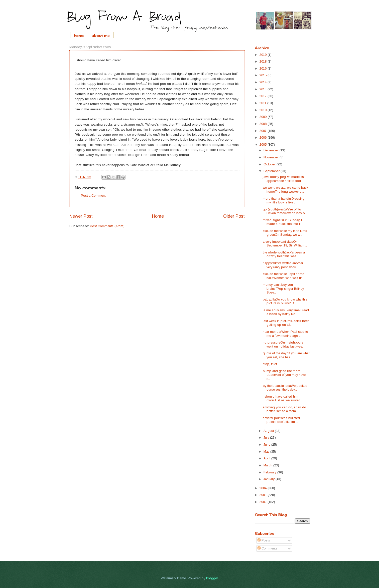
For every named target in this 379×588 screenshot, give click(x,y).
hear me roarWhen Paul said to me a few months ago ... (285, 334)
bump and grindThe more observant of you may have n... (284, 375)
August (269, 431)
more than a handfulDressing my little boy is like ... (284, 200)
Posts (264, 540)
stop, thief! (270, 364)
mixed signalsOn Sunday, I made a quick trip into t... (282, 222)
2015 (264, 75)
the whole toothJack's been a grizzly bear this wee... (284, 254)
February (270, 472)
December (272, 150)
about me (101, 35)
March (268, 465)
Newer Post (81, 216)
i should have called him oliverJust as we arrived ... (283, 398)
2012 (264, 96)
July (267, 437)
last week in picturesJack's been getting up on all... (286, 323)
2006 (264, 137)
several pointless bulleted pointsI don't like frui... (281, 420)
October (270, 164)
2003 (264, 495)
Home (158, 216)
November (272, 157)
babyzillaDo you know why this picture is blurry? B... (285, 301)
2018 (264, 61)
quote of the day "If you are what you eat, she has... (286, 355)
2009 (264, 117)
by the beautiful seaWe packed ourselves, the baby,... (285, 388)
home (79, 35)
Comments (267, 548)
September (272, 171)
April (267, 458)
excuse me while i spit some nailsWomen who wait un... (284, 276)
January (270, 479)
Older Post (234, 216)
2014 (264, 82)
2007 (264, 131)
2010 (264, 110)
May (267, 452)
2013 (264, 89)
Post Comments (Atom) (107, 226)
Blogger (212, 578)
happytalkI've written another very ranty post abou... (283, 265)
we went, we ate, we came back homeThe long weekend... (285, 189)
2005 (264, 144)
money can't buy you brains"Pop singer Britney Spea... (283, 288)
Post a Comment (93, 196)
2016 (264, 68)
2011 (263, 103)
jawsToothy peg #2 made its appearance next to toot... (283, 179)
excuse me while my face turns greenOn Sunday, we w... (285, 233)
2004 (264, 488)
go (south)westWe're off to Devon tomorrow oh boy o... (285, 211)
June (267, 445)
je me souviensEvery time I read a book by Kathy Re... (286, 312)
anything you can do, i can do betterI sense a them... (284, 409)
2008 (264, 124)
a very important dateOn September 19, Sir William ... (285, 243)
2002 (264, 502)
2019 (264, 55)
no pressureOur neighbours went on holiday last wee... (284, 344)
